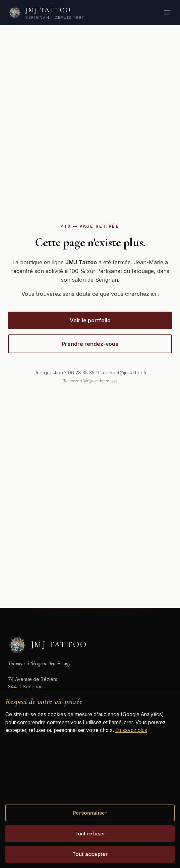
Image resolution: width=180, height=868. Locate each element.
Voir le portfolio (90, 320)
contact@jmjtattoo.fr (125, 373)
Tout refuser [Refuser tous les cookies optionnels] (90, 834)
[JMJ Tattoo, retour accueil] (46, 12)
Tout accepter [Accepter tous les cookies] (90, 854)
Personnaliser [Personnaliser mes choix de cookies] (90, 813)
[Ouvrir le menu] (167, 12)
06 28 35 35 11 (84, 373)
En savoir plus (131, 730)
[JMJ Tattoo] (47, 645)
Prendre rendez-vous (90, 344)
